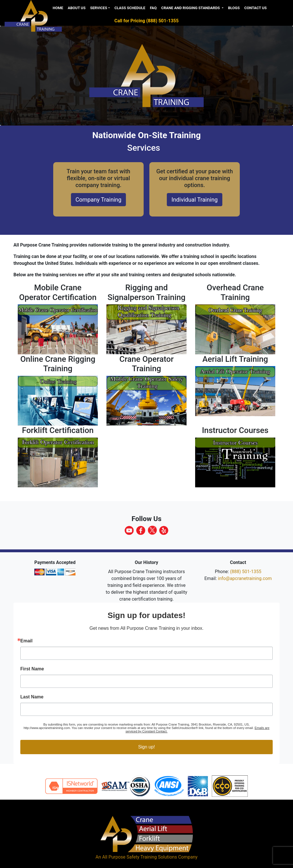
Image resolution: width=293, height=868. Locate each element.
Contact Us (256, 8)
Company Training (99, 200)
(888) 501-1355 (246, 572)
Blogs (234, 8)
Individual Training (194, 200)
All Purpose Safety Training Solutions (140, 857)
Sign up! (147, 747)
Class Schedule (130, 8)
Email (26, 641)
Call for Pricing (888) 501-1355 (146, 21)
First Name (32, 669)
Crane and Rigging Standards (191, 8)
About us (77, 8)
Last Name (32, 697)
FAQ (153, 8)
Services (99, 8)
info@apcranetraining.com (245, 578)
